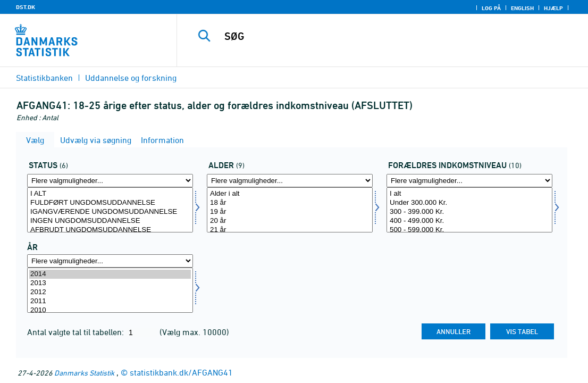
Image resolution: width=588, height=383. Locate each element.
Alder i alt (290, 194)
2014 (110, 274)
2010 (110, 310)
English (522, 8)
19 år (290, 212)
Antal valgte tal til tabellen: (77, 332)
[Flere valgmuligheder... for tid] (110, 261)
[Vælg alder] (290, 210)
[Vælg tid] (110, 290)
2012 (110, 292)
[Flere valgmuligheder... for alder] (290, 181)
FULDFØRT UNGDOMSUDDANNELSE (110, 203)
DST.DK (26, 7)
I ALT (110, 194)
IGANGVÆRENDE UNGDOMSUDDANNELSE (110, 212)
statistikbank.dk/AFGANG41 (181, 372)
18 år (290, 203)
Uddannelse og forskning (131, 78)
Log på (491, 8)
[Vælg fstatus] (110, 210)
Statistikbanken (44, 78)
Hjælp (553, 8)
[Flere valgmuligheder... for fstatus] (110, 181)
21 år (290, 230)
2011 (110, 301)
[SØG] (383, 36)
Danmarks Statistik (84, 373)
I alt (469, 194)
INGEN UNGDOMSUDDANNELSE (110, 221)
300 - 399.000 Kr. (469, 212)
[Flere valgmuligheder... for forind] (469, 181)
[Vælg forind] (469, 210)
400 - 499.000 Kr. (469, 221)
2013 (110, 283)
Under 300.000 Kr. (469, 203)
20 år (290, 221)
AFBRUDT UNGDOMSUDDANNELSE (110, 230)
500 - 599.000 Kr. (469, 230)
